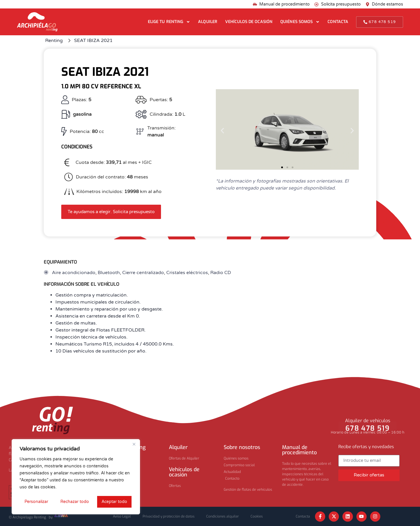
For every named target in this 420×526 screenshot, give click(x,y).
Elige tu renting (169, 22)
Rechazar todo (75, 502)
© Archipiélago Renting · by (39, 517)
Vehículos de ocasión (249, 22)
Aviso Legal (122, 516)
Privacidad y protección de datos (169, 516)
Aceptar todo (114, 502)
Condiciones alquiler (223, 516)
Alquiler (208, 22)
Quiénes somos (300, 22)
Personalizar (36, 502)
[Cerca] (134, 444)
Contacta (338, 22)
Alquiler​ (178, 447)
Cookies (257, 516)
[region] (76, 477)
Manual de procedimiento (299, 450)
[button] (222, 130)
